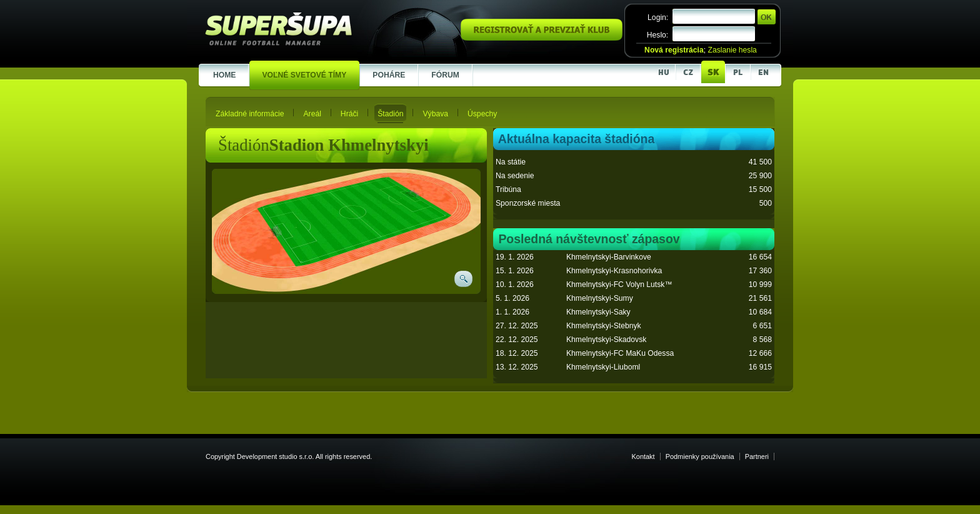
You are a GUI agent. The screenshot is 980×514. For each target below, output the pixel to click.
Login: (658, 18)
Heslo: (657, 35)
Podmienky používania (700, 456)
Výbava (435, 114)
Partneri (757, 456)
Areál (312, 114)
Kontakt (643, 456)
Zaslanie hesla (732, 50)
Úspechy (482, 114)
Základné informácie (250, 114)
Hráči (349, 114)
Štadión (390, 114)
